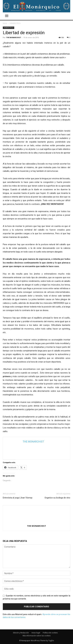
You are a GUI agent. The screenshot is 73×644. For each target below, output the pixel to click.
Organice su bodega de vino (57, 498)
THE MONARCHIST (14, 37)
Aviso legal (36, 633)
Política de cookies (50, 633)
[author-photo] (37, 522)
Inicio (5, 23)
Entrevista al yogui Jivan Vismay (18, 498)
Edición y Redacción (21, 633)
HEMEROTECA (15, 23)
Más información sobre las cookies (37, 636)
